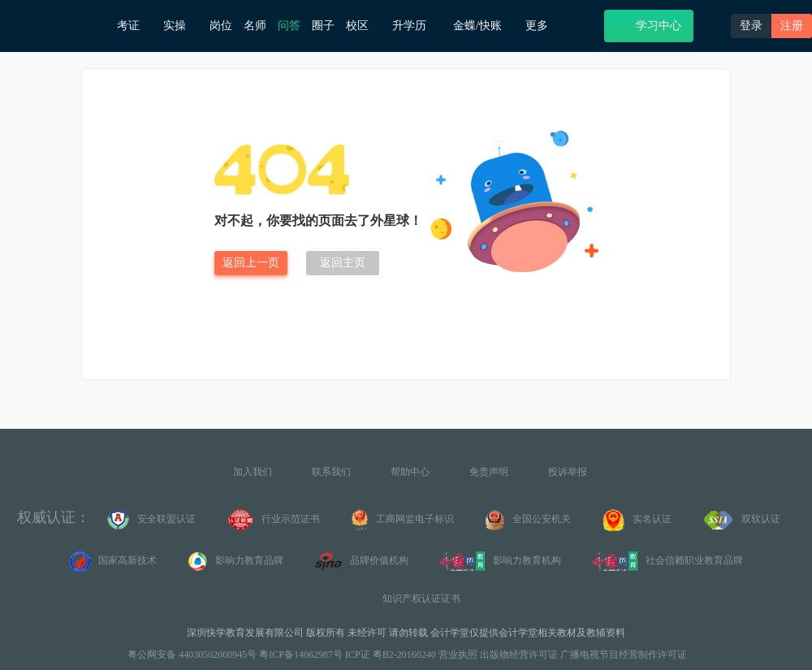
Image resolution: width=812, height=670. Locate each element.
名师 (255, 26)
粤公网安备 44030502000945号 (191, 655)
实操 (181, 26)
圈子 (323, 26)
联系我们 (331, 472)
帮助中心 (410, 472)
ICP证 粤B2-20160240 (391, 655)
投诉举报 (568, 472)
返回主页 (343, 263)
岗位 (221, 26)
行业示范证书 (274, 520)
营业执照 (458, 655)
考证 (134, 26)
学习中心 (648, 25)
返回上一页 (251, 263)
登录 (751, 26)
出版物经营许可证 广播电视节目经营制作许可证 (583, 655)
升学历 (417, 25)
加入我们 (253, 472)
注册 (792, 26)
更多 (543, 26)
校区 (363, 26)
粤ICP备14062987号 (301, 655)
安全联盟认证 (151, 520)
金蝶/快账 (484, 26)
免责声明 (489, 472)
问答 (289, 26)
